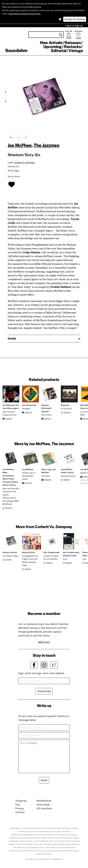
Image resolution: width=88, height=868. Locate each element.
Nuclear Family (68, 476)
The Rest (46, 476)
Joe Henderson (29, 405)
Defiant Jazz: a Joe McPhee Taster (29, 476)
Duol (65, 559)
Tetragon (26, 409)
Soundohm (16, 50)
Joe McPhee (20, 145)
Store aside (43, 804)
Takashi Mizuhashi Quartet (46, 408)
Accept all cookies (75, 19)
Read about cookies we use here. (25, 14)
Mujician (65, 405)
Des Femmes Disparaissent (9, 413)
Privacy (20, 808)
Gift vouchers (44, 808)
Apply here (44, 642)
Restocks (72, 47)
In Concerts (66, 409)
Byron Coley (8, 479)
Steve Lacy (46, 469)
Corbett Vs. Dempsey (24, 162)
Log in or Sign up (74, 26)
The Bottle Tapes (11, 556)
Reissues (73, 43)
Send (44, 780)
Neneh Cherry (9, 485)
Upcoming (53, 47)
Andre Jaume (67, 472)
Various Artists (10, 552)
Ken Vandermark (52, 552)
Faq (18, 804)
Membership (44, 801)
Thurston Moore (10, 482)
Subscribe (44, 691)
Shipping (21, 801)
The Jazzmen (46, 145)
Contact (20, 812)
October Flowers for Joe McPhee (51, 557)
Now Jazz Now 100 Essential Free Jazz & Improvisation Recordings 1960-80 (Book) (11, 496)
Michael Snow (70, 556)
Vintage (76, 51)
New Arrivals (51, 43)
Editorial (59, 51)
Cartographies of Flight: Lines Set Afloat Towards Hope (30, 561)
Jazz (17, 171)
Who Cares (47, 415)
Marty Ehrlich (29, 552)
